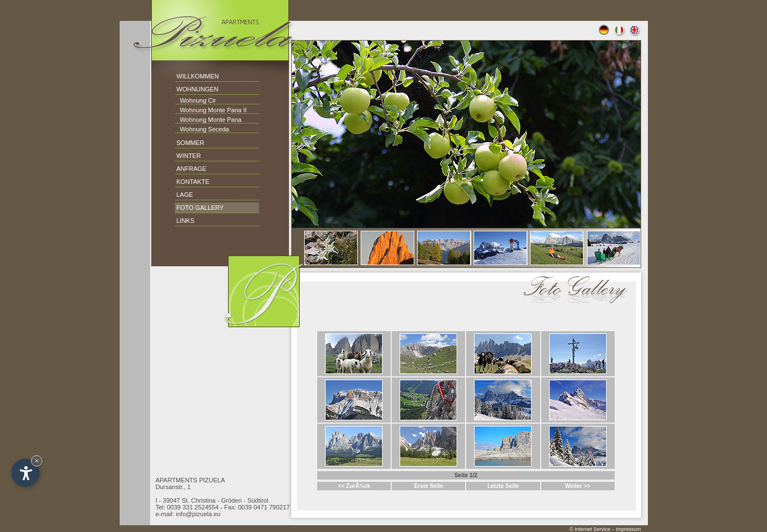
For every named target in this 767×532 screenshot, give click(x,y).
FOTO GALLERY (200, 208)
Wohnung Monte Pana (208, 120)
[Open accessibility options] (25, 473)
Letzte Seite (503, 486)
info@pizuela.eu (198, 514)
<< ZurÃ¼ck (354, 486)
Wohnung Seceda (202, 129)
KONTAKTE (193, 182)
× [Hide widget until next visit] (37, 461)
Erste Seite (429, 486)
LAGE (185, 195)
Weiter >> (578, 486)
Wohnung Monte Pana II (211, 110)
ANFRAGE (192, 169)
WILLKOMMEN (198, 76)
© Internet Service (590, 529)
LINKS (186, 221)
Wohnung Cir (196, 100)
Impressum (628, 529)
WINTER (189, 156)
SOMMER (191, 143)
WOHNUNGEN (198, 89)
